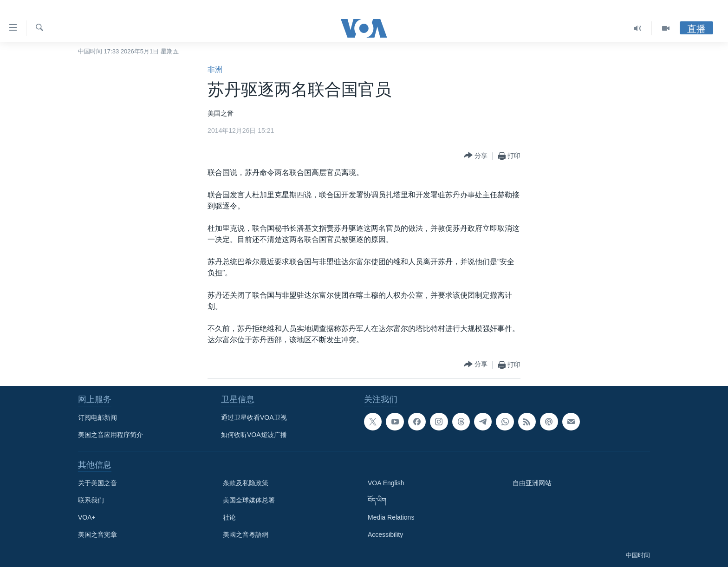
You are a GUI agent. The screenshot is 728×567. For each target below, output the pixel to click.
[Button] (476, 156)
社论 (229, 517)
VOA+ (87, 517)
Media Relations (391, 517)
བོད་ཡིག (377, 500)
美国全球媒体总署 (249, 500)
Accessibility (385, 534)
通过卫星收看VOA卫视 (254, 417)
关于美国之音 (97, 483)
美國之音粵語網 (246, 534)
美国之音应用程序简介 (110, 435)
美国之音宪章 (97, 534)
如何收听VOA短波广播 (254, 435)
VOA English (386, 483)
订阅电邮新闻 (97, 417)
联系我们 (91, 500)
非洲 (215, 69)
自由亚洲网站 (532, 483)
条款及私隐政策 (246, 483)
